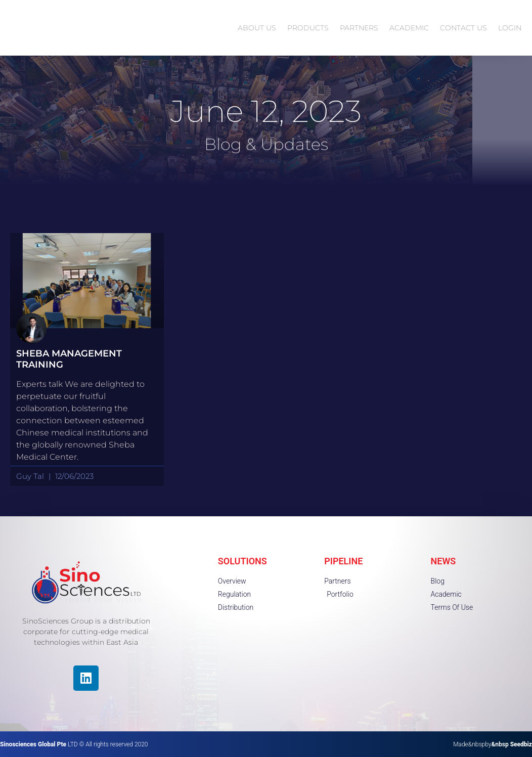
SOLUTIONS (242, 561)
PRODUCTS (308, 28)
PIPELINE (343, 561)
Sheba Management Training (69, 359)
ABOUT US (257, 28)
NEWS (444, 561)
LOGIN (510, 28)
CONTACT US (463, 28)
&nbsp (512, 744)
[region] (131, 685)
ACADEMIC (409, 28)
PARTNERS (359, 28)
